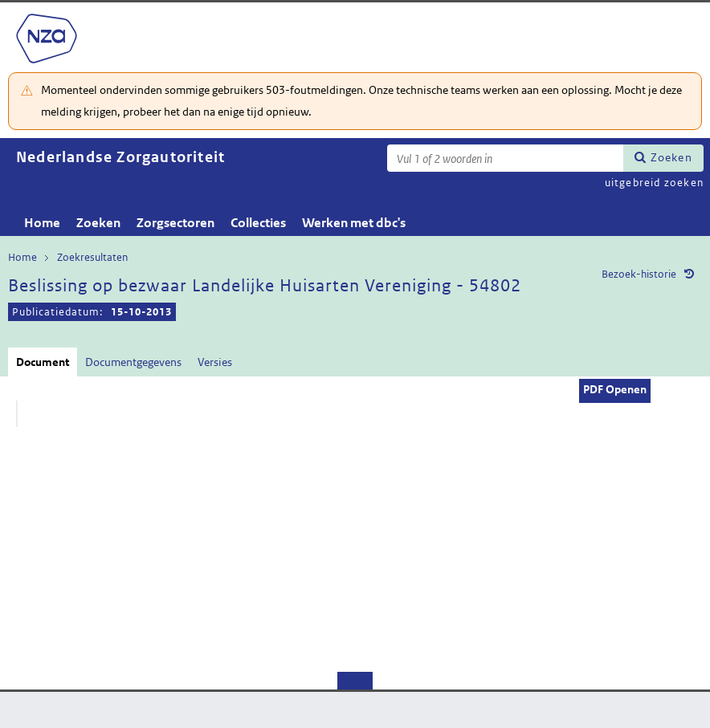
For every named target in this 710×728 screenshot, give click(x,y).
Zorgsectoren (175, 223)
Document (43, 362)
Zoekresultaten (92, 257)
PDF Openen (615, 389)
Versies (215, 362)
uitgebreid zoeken (654, 183)
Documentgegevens (133, 362)
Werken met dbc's (354, 223)
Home (42, 223)
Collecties (258, 223)
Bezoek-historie (639, 274)
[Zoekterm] (505, 158)
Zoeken (671, 157)
